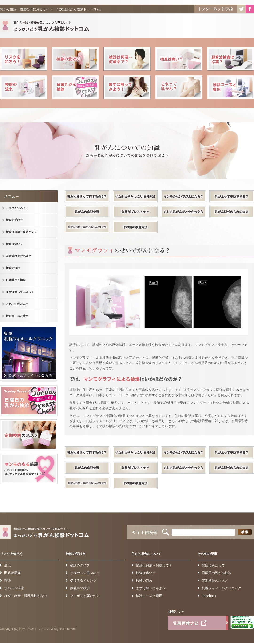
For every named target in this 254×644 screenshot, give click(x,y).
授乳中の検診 (80, 588)
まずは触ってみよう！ (127, 88)
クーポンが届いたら (85, 596)
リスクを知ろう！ (24, 59)
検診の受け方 (75, 59)
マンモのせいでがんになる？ (183, 196)
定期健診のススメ (29, 435)
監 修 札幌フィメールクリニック (29, 354)
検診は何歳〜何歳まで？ (127, 59)
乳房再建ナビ (198, 623)
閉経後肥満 (12, 573)
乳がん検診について (147, 554)
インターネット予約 (216, 9)
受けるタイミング (83, 581)
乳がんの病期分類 (87, 212)
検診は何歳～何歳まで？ (154, 565)
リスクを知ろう (12, 554)
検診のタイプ (80, 565)
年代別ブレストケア (135, 212)
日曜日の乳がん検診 (29, 401)
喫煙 (8, 581)
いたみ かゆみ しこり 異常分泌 (135, 196)
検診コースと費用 (230, 88)
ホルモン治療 (14, 588)
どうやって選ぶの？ (85, 573)
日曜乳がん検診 (75, 88)
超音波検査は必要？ (230, 59)
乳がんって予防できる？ (232, 196)
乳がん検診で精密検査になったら (87, 227)
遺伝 (8, 565)
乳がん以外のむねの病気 (232, 212)
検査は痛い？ (179, 59)
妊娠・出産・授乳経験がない (26, 596)
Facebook (250, 9)
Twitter (241, 9)
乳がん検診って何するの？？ (87, 196)
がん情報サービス (242, 623)
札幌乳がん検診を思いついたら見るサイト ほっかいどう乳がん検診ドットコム (46, 27)
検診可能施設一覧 (29, 469)
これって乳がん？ (179, 88)
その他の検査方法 (135, 227)
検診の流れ (24, 88)
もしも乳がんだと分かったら (183, 212)
